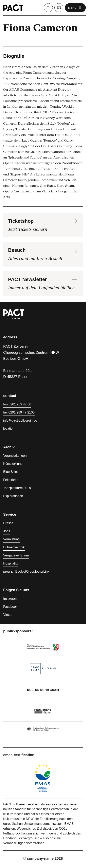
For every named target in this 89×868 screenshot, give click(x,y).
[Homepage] (13, 8)
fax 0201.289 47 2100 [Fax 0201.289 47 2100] (19, 412)
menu (75, 8)
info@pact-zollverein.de (20, 420)
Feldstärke (11, 480)
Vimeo (8, 615)
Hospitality (11, 563)
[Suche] (48, 8)
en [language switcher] (59, 8)
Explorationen (13, 496)
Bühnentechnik (14, 547)
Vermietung (11, 539)
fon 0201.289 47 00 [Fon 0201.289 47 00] (17, 404)
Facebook (10, 607)
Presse (8, 523)
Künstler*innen (14, 464)
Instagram (10, 599)
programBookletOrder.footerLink (26, 571)
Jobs (7, 531)
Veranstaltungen (15, 456)
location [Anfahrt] (9, 429)
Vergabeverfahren (16, 555)
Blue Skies (11, 472)
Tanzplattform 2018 (17, 488)
